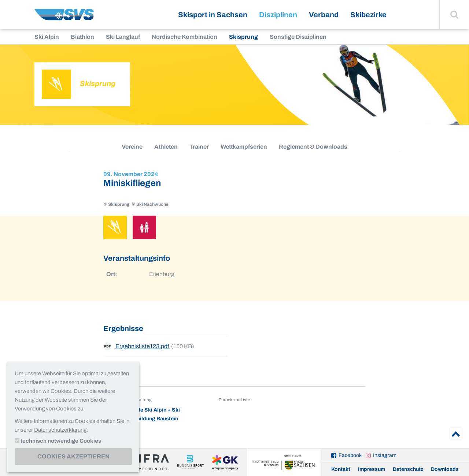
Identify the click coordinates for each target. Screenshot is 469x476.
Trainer (199, 147)
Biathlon (82, 37)
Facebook (350, 455)
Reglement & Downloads (313, 147)
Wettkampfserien (244, 147)
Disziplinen (278, 15)
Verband (324, 15)
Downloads (445, 469)
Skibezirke (368, 15)
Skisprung (243, 37)
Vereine (132, 147)
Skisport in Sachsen (213, 15)
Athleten (166, 147)
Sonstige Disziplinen (298, 37)
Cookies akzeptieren (73, 456)
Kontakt (341, 469)
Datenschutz (408, 469)
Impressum (372, 469)
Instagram (385, 455)
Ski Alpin (47, 37)
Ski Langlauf (123, 37)
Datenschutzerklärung (60, 430)
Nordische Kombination (184, 37)
